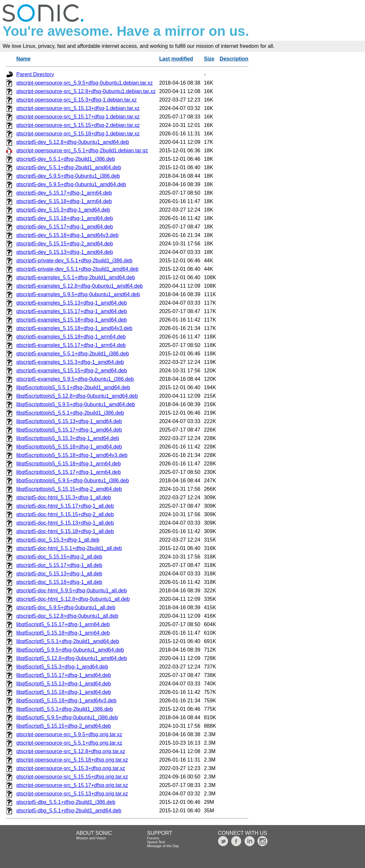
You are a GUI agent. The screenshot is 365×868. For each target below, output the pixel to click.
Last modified (176, 59)
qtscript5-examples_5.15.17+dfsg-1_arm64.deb (71, 345)
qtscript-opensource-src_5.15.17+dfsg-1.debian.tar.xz (78, 117)
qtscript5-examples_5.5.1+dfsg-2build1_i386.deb (73, 354)
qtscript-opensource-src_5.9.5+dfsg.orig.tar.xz (69, 734)
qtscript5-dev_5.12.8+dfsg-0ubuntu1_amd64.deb (73, 142)
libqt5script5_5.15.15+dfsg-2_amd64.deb (64, 726)
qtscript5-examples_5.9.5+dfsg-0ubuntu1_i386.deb (75, 379)
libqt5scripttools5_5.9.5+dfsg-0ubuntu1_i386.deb (73, 481)
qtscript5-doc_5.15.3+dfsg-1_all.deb (58, 540)
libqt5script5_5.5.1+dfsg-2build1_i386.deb (65, 709)
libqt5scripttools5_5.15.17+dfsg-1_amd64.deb (69, 430)
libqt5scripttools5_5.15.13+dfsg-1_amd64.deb (69, 421)
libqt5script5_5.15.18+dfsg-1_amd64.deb (64, 692)
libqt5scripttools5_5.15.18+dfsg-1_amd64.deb (69, 447)
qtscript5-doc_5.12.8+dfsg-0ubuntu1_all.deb (67, 616)
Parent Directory (35, 74)
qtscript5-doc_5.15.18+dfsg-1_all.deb (59, 582)
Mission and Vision (91, 838)
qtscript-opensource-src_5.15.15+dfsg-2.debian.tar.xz (78, 125)
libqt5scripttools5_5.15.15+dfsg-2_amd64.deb (69, 489)
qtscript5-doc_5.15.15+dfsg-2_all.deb (59, 557)
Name (23, 59)
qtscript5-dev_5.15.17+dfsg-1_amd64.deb (65, 227)
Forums (153, 838)
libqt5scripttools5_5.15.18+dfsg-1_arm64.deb (69, 464)
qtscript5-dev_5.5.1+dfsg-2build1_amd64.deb (69, 167)
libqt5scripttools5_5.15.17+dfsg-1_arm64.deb (69, 472)
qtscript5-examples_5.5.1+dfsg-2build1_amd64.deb (76, 277)
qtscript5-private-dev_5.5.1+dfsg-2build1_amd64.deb (77, 269)
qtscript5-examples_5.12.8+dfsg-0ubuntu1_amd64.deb (80, 286)
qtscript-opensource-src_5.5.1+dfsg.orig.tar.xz (69, 743)
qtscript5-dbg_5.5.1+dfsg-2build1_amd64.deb (69, 811)
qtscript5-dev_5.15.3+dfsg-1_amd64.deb (63, 210)
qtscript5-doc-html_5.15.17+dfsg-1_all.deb (65, 506)
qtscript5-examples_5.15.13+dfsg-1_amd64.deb (72, 303)
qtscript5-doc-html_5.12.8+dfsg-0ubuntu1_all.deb (73, 599)
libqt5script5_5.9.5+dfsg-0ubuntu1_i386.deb (67, 717)
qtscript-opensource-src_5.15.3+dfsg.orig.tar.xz (71, 768)
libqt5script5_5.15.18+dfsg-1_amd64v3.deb (66, 701)
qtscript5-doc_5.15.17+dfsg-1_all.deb (59, 565)
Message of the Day (163, 846)
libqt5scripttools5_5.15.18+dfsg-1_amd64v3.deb (72, 455)
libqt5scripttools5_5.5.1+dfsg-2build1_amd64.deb (73, 387)
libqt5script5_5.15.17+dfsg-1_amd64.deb (64, 675)
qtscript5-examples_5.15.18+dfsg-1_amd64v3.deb (74, 328)
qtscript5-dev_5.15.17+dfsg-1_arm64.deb (64, 193)
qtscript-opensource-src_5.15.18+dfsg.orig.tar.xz (72, 760)
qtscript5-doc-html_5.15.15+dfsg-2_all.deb (65, 514)
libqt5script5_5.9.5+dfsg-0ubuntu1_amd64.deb (70, 650)
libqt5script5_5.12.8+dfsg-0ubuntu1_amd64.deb (72, 658)
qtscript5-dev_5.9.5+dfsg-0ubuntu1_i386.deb (68, 176)
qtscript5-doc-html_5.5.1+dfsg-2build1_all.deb (69, 548)
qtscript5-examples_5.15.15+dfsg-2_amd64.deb (72, 371)
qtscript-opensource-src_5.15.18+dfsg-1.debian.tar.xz (78, 134)
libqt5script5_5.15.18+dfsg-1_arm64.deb (63, 633)
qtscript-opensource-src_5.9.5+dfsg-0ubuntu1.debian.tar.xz (84, 83)
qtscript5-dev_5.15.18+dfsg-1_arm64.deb (64, 201)
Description (234, 59)
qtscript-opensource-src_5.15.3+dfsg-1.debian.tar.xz (77, 100)
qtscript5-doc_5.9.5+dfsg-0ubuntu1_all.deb (66, 607)
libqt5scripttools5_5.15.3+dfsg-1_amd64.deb (68, 438)
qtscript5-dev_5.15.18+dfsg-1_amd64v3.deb (67, 235)
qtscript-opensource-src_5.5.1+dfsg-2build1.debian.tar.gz (82, 151)
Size (209, 59)
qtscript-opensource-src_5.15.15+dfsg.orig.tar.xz (72, 777)
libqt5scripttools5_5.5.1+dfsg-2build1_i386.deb (70, 413)
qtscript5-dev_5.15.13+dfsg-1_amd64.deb (65, 252)
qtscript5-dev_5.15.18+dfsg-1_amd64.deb (65, 218)
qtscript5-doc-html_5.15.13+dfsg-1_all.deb (65, 523)
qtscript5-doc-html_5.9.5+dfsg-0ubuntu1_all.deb (72, 591)
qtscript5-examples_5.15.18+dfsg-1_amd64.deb (72, 320)
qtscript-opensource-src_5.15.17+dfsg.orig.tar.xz (72, 785)
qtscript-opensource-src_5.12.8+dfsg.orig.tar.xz (71, 751)
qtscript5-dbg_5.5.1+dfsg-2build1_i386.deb (66, 802)
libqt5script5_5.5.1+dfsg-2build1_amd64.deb (68, 641)
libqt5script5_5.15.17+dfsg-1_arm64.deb (63, 624)
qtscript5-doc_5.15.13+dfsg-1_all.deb (59, 574)
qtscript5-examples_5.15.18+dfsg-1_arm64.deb (71, 337)
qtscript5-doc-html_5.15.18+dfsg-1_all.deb (65, 531)
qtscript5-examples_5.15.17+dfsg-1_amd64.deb (72, 311)
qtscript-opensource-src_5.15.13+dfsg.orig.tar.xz (72, 794)
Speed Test (156, 842)
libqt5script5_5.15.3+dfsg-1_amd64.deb (62, 667)
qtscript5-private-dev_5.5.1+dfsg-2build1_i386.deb (74, 261)
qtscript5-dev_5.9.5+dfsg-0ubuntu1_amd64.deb (71, 184)
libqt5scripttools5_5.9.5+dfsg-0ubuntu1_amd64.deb (76, 404)
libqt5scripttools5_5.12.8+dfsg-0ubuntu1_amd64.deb (77, 396)
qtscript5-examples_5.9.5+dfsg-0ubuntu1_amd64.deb (78, 294)
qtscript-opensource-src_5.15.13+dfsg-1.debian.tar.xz (78, 108)
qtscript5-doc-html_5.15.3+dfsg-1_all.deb (64, 497)
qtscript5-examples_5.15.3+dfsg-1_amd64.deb (70, 362)
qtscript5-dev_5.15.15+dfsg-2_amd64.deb (65, 244)
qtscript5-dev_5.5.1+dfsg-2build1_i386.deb (66, 159)
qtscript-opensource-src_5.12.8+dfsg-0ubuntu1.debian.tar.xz (86, 91)
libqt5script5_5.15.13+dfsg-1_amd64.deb (64, 684)
